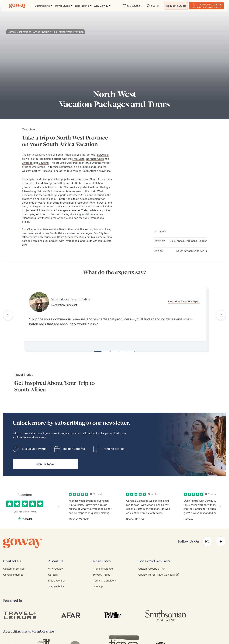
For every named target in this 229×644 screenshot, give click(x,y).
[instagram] (207, 538)
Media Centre (56, 577)
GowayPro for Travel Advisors (158, 571)
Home (11, 32)
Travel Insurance (103, 565)
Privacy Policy (102, 571)
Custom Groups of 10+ (152, 565)
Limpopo (27, 163)
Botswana (103, 155)
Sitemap (98, 583)
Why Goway (56, 565)
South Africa (50, 32)
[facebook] (221, 538)
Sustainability (56, 583)
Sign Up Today (45, 461)
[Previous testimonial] (8, 314)
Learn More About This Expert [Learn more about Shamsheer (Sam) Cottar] (188, 301)
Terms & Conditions (105, 577)
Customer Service (14, 565)
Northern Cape (95, 159)
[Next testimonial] (221, 314)
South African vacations (71, 237)
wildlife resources (92, 214)
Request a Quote (176, 6)
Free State (78, 159)
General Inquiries (13, 571)
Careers (53, 571)
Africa (37, 32)
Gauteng (44, 163)
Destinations (24, 32)
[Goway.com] (18, 6)
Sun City (27, 229)
